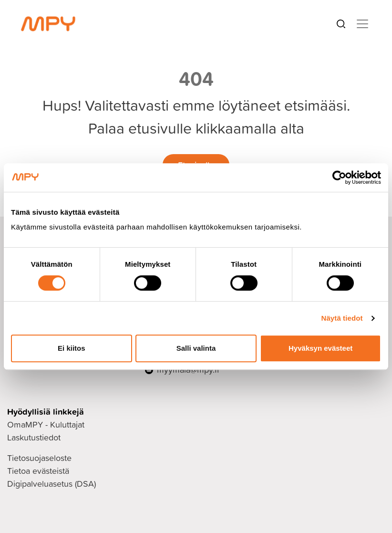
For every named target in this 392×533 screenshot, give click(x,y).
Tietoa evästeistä (38, 471)
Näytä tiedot (342, 318)
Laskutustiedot (34, 437)
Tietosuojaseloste (39, 458)
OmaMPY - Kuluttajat (46, 424)
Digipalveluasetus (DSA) (52, 484)
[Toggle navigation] (362, 24)
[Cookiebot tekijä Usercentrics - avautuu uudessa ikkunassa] (339, 178)
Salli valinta (196, 348)
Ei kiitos (72, 348)
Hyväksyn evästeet (320, 348)
